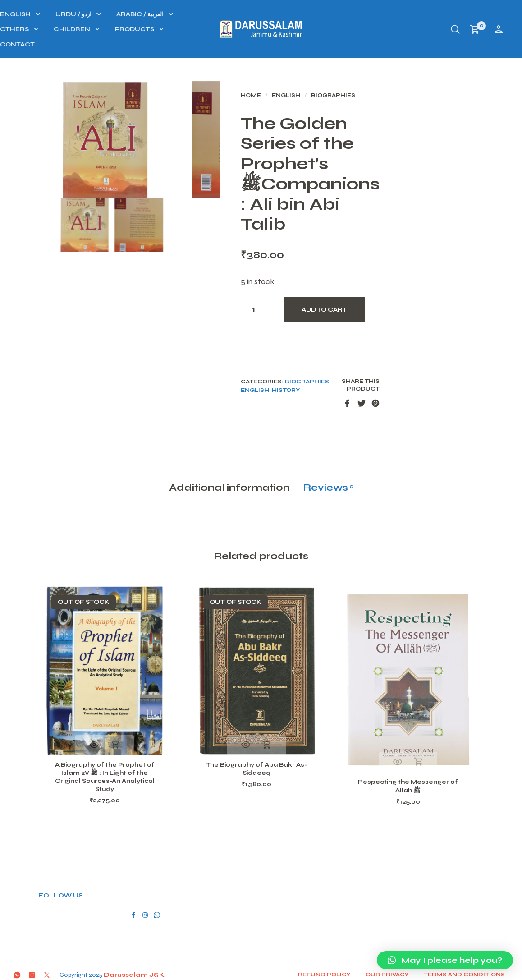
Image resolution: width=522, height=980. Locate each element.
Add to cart (370, 293)
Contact (135, 45)
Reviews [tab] (328, 478)
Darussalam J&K (134, 971)
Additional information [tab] (229, 478)
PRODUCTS (252, 29)
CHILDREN (189, 29)
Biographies (379, 98)
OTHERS (132, 29)
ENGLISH (133, 14)
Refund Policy (328, 971)
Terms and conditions (468, 971)
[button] (445, 960)
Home (297, 98)
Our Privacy (391, 971)
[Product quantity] (300, 293)
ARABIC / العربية (257, 14)
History (332, 373)
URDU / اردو (191, 14)
